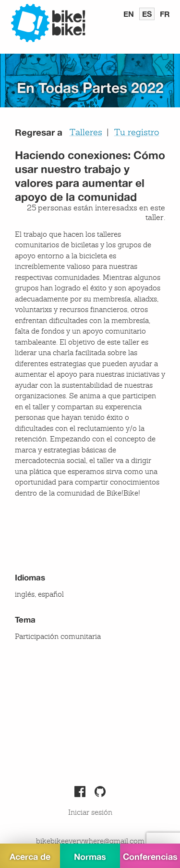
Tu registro (137, 133)
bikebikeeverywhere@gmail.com (90, 842)
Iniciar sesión (90, 813)
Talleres (86, 133)
